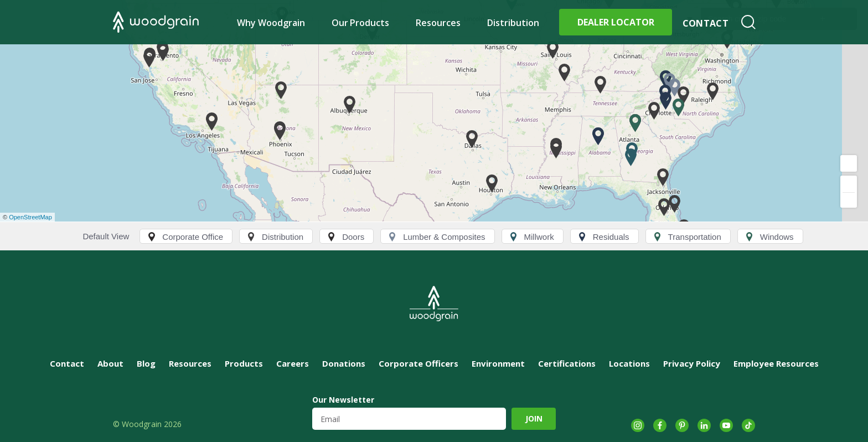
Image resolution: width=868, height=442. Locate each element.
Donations (344, 363)
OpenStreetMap (30, 217)
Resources (438, 23)
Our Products (361, 23)
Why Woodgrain (271, 23)
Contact (706, 23)
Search (748, 22)
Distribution (513, 23)
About (110, 363)
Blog (146, 363)
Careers (293, 363)
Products (244, 363)
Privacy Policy (692, 363)
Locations (629, 363)
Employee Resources (776, 363)
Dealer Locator (616, 22)
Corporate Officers (418, 363)
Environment (498, 363)
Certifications (567, 363)
